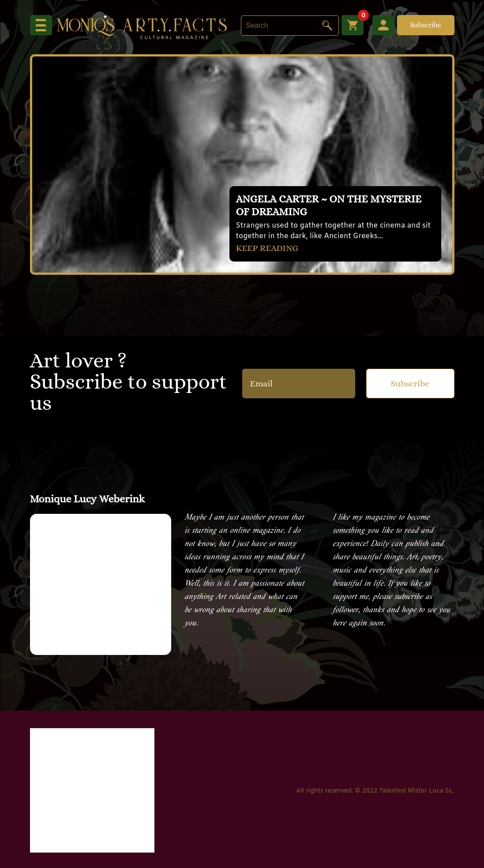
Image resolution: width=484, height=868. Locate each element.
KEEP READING (267, 248)
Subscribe (425, 25)
